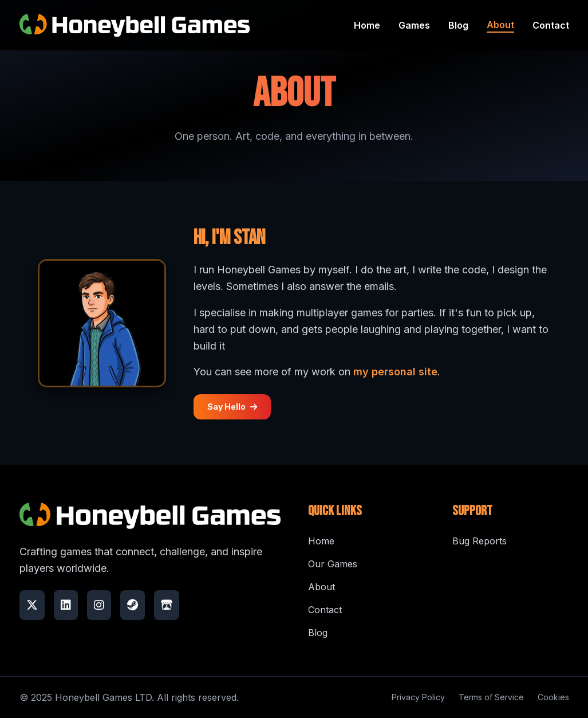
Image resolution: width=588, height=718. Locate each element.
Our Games (333, 564)
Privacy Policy (418, 697)
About (500, 25)
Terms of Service (491, 697)
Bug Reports (480, 541)
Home (367, 25)
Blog (458, 25)
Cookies (553, 697)
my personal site (395, 372)
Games (414, 25)
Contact (551, 25)
